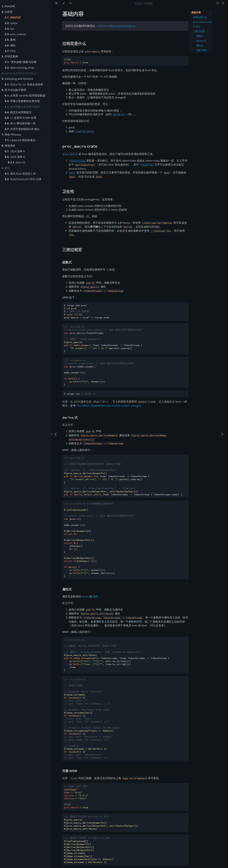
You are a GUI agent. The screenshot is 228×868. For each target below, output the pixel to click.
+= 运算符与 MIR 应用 (21, 118)
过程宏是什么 (200, 17)
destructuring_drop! (20, 68)
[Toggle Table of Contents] (56, 3)
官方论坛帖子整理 (14, 90)
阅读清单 (8, 146)
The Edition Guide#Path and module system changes (109, 406)
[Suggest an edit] (223, 3)
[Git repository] (218, 3)
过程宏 (7, 12)
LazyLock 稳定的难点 (20, 140)
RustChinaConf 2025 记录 (23, 179)
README (8, 6)
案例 (10, 40)
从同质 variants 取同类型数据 (25, 95)
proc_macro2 (16, 34)
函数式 (200, 36)
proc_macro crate (202, 22)
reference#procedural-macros (116, 26)
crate (80, 146)
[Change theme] (64, 3)
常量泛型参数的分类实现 (22, 101)
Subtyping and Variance (17, 79)
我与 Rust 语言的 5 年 (20, 174)
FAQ (10, 51)
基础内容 (13, 17)
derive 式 (201, 41)
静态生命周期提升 (18, 112)
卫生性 (196, 26)
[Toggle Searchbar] (71, 3)
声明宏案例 (10, 56)
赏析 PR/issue (11, 134)
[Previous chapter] (55, 434)
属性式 (200, 45)
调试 (10, 45)
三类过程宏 (199, 31)
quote (11, 23)
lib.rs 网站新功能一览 (20, 123)
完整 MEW (201, 50)
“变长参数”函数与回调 (21, 62)
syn (10, 29)
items (85, 596)
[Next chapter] (222, 434)
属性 (95, 596)
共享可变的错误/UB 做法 (22, 129)
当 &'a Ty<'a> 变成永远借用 (24, 84)
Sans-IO (16, 162)
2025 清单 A (15, 157)
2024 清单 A (15, 151)
